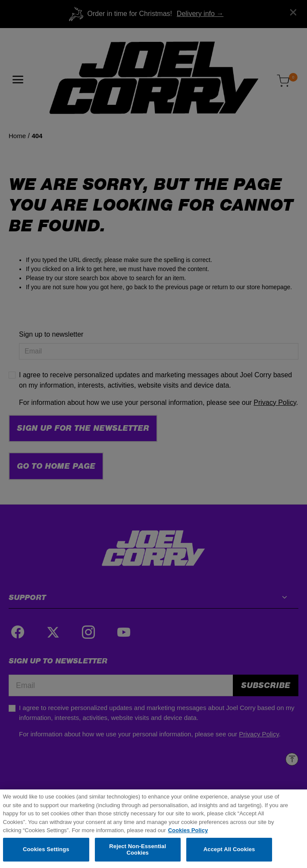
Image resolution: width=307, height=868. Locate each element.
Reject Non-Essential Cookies (138, 851)
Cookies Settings (46, 851)
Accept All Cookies (229, 851)
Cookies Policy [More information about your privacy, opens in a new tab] (188, 832)
